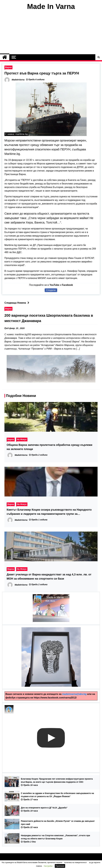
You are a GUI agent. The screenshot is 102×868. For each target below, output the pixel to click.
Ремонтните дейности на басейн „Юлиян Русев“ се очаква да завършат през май (58, 823)
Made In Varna (51, 6)
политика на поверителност (76, 863)
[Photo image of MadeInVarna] (9, 710)
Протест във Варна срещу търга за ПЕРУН (42, 73)
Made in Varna (55, 597)
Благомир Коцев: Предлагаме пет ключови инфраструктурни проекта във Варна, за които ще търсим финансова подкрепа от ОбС (57, 780)
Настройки (48, 866)
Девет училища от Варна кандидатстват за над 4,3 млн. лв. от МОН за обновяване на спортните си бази (49, 577)
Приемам (60, 866)
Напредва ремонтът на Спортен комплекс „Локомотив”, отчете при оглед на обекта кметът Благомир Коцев (55, 837)
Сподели (51, 290)
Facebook (67, 285)
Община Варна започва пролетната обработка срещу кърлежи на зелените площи (50, 447)
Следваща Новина (18, 303)
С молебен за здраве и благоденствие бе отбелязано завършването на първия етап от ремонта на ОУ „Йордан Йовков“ (57, 795)
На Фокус (22, 439)
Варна (8, 67)
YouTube (54, 285)
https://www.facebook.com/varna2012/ (55, 698)
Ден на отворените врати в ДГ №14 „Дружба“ (44, 808)
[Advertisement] (51, 32)
